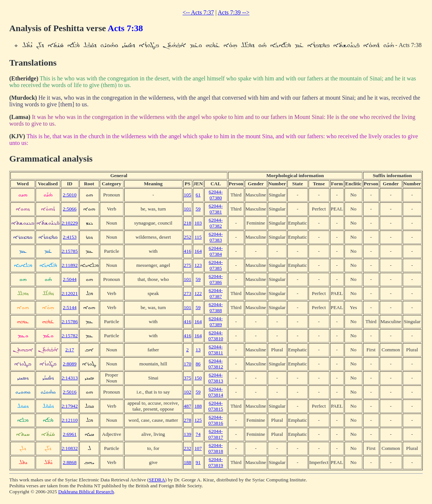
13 (198, 350)
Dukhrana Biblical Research (86, 492)
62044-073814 (216, 392)
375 (188, 378)
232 (188, 448)
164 (198, 251)
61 (198, 195)
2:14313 (70, 378)
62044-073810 (216, 336)
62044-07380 (216, 195)
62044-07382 (216, 223)
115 (198, 237)
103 (198, 223)
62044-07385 (216, 265)
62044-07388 (216, 307)
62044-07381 (216, 209)
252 (188, 237)
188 (198, 406)
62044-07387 (216, 293)
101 (188, 209)
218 (188, 223)
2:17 (70, 350)
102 (188, 392)
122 (198, 293)
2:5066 (70, 209)
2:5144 (70, 307)
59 (198, 209)
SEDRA (157, 480)
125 (198, 420)
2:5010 (70, 195)
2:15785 (70, 251)
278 (188, 420)
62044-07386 (216, 279)
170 (188, 364)
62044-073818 (216, 448)
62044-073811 (216, 350)
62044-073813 (216, 378)
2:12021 (70, 293)
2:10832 (70, 448)
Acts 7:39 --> (233, 12)
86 (198, 364)
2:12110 (70, 420)
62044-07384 (216, 251)
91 (198, 462)
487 (188, 406)
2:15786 (70, 321)
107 (198, 448)
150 (198, 378)
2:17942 (70, 406)
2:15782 (70, 336)
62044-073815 (216, 406)
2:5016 (70, 392)
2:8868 (70, 462)
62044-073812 (216, 364)
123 (198, 265)
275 (188, 265)
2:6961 (70, 434)
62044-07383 (216, 237)
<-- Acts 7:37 (198, 12)
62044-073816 (216, 420)
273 (188, 293)
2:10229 (70, 223)
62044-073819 (216, 462)
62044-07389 (216, 321)
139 (188, 434)
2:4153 (70, 237)
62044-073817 (216, 434)
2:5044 (70, 279)
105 (188, 195)
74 (198, 434)
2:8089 (70, 364)
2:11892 (70, 265)
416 (188, 251)
